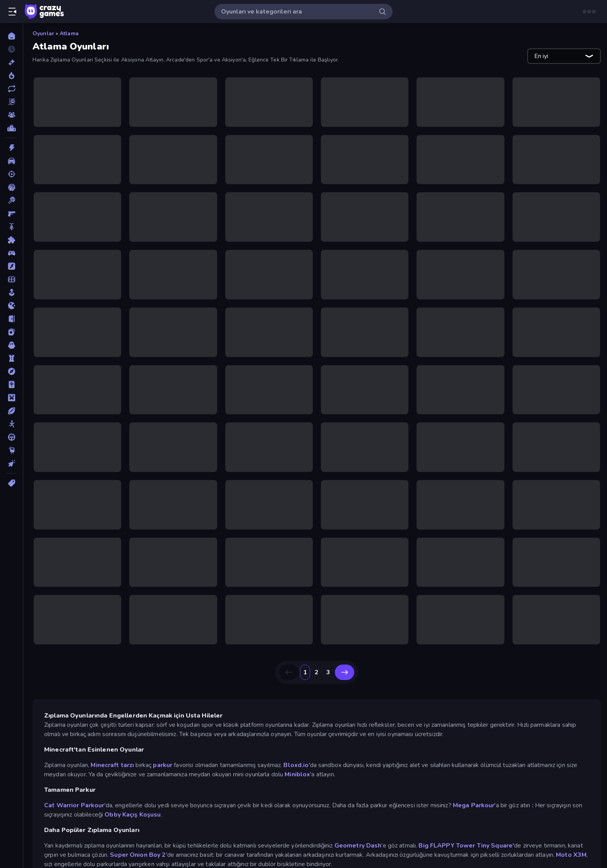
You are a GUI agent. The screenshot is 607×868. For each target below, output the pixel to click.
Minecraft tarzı (112, 765)
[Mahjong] (11, 384)
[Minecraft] (11, 398)
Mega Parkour (474, 805)
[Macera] (11, 371)
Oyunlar (43, 33)
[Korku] (11, 345)
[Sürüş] (11, 437)
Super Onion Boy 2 (138, 855)
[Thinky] (11, 450)
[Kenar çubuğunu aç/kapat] (12, 12)
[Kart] (11, 332)
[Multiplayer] (11, 115)
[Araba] (11, 161)
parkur (163, 765)
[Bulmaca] (11, 240)
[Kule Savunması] (11, 358)
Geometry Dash (358, 846)
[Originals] (11, 102)
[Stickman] (11, 424)
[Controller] (11, 253)
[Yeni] (11, 62)
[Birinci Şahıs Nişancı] (11, 214)
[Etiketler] (11, 483)
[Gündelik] (11, 292)
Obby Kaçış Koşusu (133, 815)
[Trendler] (11, 75)
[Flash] (11, 266)
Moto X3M (571, 855)
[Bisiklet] (11, 227)
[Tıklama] (11, 463)
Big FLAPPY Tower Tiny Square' (466, 846)
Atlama (69, 33)
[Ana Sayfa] (11, 36)
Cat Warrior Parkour (74, 805)
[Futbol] (11, 279)
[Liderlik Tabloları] (11, 128)
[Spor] (11, 411)
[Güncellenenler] (11, 89)
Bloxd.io (296, 765)
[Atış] (11, 174)
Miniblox (297, 774)
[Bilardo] (11, 200)
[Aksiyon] (11, 148)
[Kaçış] (11, 319)
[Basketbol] (11, 187)
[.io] (11, 306)
